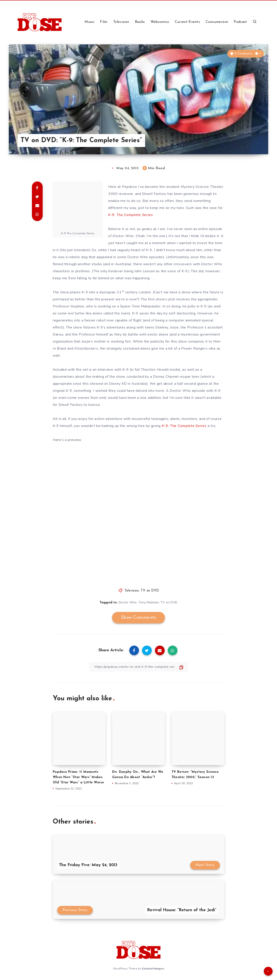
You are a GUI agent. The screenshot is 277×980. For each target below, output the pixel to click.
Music (89, 22)
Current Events (187, 22)
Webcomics (160, 22)
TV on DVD (150, 591)
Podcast (240, 22)
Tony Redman (149, 602)
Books (140, 22)
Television (121, 22)
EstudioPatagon (153, 969)
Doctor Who (128, 602)
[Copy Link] (138, 667)
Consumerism (217, 22)
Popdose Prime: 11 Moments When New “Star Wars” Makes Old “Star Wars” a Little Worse (78, 777)
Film (104, 22)
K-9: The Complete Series (131, 215)
